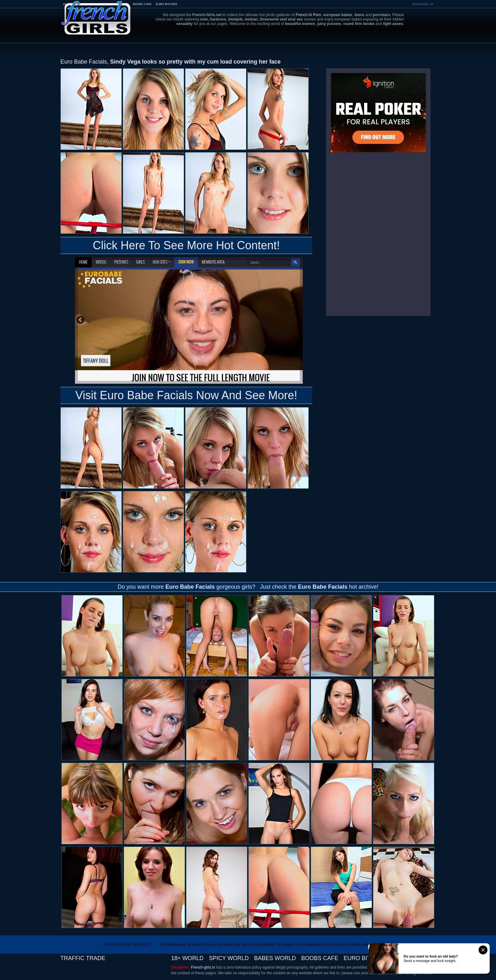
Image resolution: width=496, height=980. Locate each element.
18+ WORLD (187, 958)
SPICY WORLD (229, 958)
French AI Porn (308, 15)
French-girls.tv (203, 967)
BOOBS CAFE (142, 4)
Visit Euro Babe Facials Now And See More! (186, 395)
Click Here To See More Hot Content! (186, 245)
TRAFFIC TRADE (83, 958)
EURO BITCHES (167, 4)
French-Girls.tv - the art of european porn (96, 13)
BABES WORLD (275, 958)
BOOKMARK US (423, 4)
